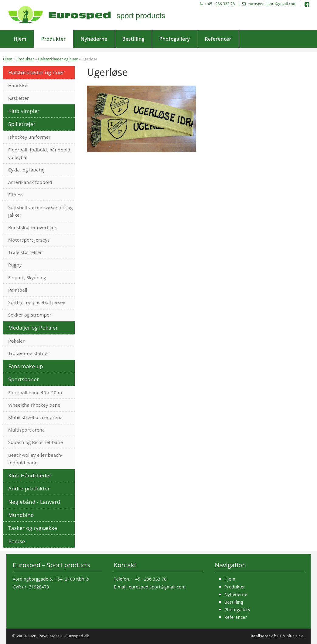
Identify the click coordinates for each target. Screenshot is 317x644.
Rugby (15, 265)
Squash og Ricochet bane (36, 442)
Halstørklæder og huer (58, 59)
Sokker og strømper (30, 315)
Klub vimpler (24, 111)
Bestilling (133, 39)
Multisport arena (27, 430)
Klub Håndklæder (30, 475)
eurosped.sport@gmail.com (272, 4)
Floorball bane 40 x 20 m (35, 392)
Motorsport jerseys (29, 240)
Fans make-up (26, 366)
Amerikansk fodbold (30, 182)
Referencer (218, 39)
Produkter (54, 39)
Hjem (20, 39)
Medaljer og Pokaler (33, 328)
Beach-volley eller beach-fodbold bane (35, 459)
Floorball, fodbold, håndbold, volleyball (40, 153)
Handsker (19, 85)
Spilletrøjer (22, 124)
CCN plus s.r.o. (291, 636)
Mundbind (21, 515)
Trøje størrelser (25, 252)
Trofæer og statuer (29, 353)
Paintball (18, 290)
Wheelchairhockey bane (34, 405)
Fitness (16, 195)
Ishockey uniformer (29, 137)
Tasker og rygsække (33, 528)
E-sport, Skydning (27, 277)
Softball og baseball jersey (37, 302)
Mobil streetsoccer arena (35, 417)
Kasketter (19, 98)
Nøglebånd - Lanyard (34, 502)
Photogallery (175, 39)
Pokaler (16, 341)
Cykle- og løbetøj (26, 170)
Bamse (17, 541)
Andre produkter (29, 488)
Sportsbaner (24, 379)
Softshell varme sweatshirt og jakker (41, 211)
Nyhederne (94, 39)
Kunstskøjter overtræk (32, 227)
